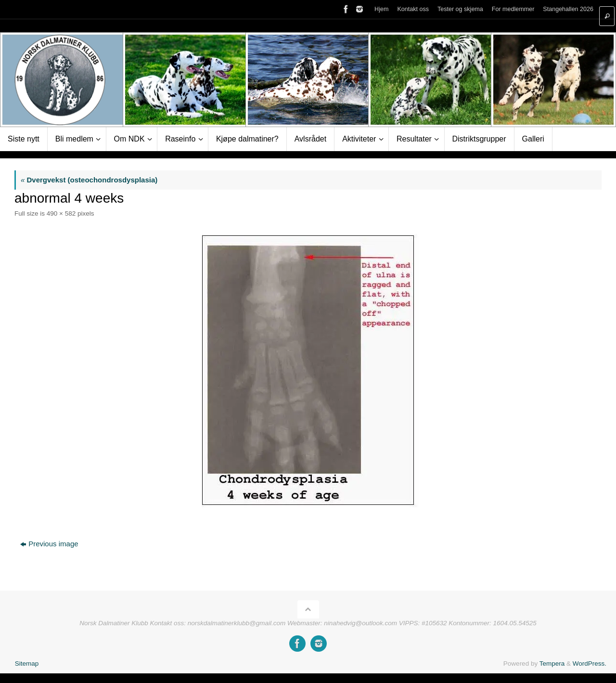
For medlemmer (512, 9)
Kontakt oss (411, 9)
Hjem (379, 9)
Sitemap (27, 664)
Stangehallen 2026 (568, 9)
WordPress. (590, 664)
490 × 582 (61, 213)
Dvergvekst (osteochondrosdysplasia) (89, 180)
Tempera (552, 664)
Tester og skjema (458, 9)
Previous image (49, 544)
